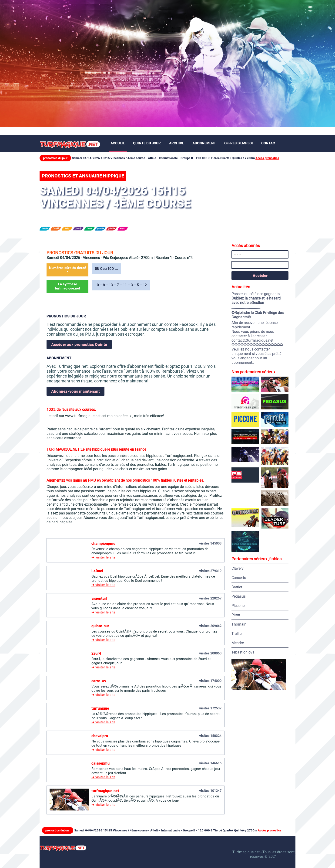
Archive (177, 143)
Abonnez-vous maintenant (75, 391)
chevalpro (100, 736)
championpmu (103, 543)
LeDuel (97, 571)
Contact (269, 143)
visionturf (99, 598)
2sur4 (96, 653)
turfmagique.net (105, 791)
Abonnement (204, 143)
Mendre (238, 643)
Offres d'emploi (239, 143)
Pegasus (239, 596)
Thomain (239, 624)
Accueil (118, 143)
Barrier (237, 587)
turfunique (100, 708)
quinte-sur (100, 626)
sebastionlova (243, 652)
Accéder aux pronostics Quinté (79, 344)
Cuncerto (239, 578)
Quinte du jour (147, 143)
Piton (236, 615)
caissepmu (100, 763)
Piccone (238, 606)
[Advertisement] (167, 35)
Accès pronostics (267, 158)
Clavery (238, 568)
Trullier (237, 634)
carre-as (99, 681)
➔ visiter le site (103, 557)
